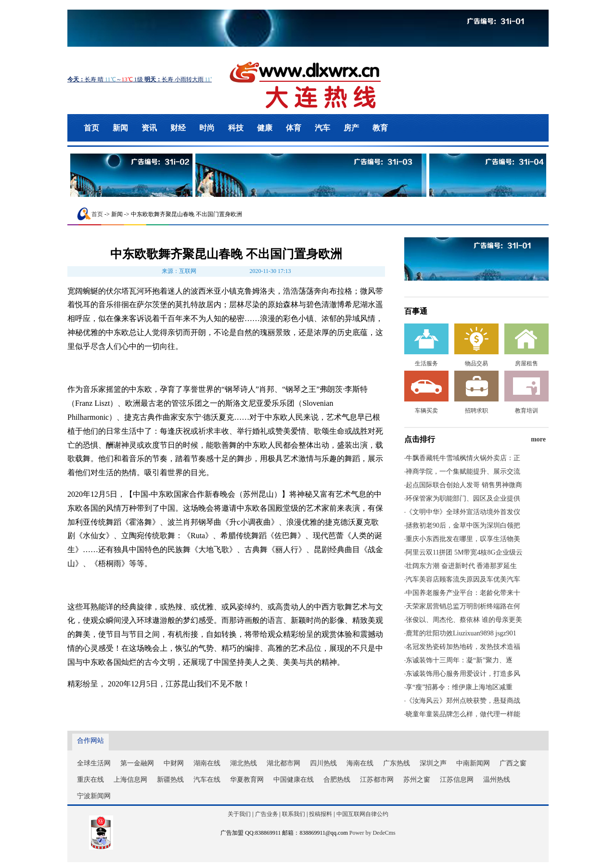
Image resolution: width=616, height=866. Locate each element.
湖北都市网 (283, 763)
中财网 (174, 763)
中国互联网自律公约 (362, 814)
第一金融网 (137, 763)
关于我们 (239, 814)
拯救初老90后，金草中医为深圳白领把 (463, 525)
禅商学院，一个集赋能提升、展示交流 (463, 472)
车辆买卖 (426, 411)
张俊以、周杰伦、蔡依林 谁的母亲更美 (464, 620)
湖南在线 (207, 763)
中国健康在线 (294, 780)
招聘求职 (476, 411)
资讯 (149, 128)
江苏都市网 (377, 780)
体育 (294, 128)
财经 (178, 128)
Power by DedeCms (372, 833)
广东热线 (397, 763)
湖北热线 (244, 763)
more (538, 439)
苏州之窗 (417, 780)
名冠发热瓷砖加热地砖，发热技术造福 (463, 647)
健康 (265, 128)
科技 (236, 128)
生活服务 (426, 363)
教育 (380, 128)
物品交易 (476, 363)
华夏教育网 (247, 780)
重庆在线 (90, 780)
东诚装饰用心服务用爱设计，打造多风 (463, 674)
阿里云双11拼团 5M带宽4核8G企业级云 (464, 552)
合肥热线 (337, 780)
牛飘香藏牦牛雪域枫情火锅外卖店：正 (463, 458)
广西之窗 (513, 763)
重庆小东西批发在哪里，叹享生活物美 (463, 539)
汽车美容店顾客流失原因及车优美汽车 (463, 579)
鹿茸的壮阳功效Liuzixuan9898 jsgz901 (461, 633)
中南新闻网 (473, 763)
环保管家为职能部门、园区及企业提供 (463, 498)
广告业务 (267, 814)
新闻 (120, 128)
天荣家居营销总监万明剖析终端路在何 (463, 606)
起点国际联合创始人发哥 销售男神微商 (464, 485)
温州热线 (497, 780)
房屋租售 (526, 363)
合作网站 (90, 741)
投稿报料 (321, 814)
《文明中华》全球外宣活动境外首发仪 (463, 512)
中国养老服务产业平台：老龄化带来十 (463, 593)
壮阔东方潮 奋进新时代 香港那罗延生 (461, 566)
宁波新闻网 (94, 796)
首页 (91, 128)
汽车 (322, 128)
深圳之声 (433, 763)
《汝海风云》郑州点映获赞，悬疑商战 (463, 701)
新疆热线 (170, 780)
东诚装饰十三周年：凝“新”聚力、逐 (459, 660)
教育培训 (526, 411)
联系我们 (294, 814)
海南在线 (360, 763)
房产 (351, 128)
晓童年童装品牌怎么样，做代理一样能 (463, 714)
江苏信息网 (457, 780)
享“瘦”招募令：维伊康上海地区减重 (459, 687)
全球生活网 (94, 763)
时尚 (207, 128)
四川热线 (323, 763)
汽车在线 (207, 780)
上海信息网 (130, 780)
